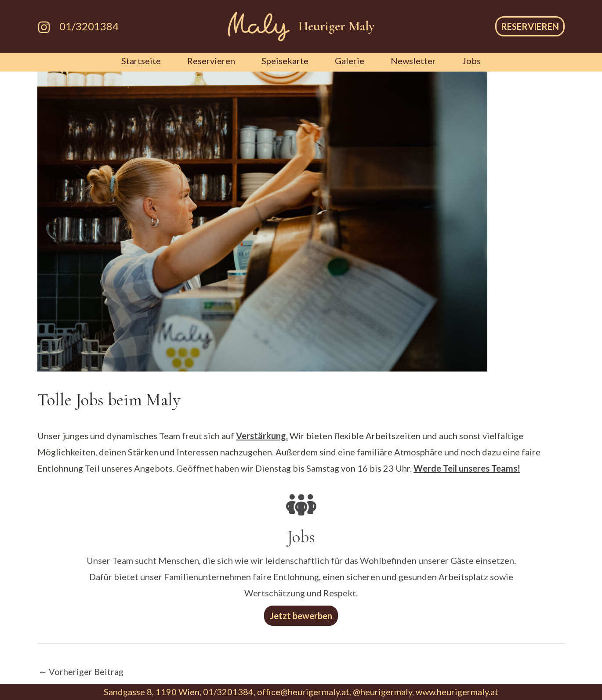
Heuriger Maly (336, 26)
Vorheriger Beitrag (81, 671)
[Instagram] (44, 27)
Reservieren (211, 61)
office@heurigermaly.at (303, 692)
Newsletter (413, 61)
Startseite (141, 61)
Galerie (350, 61)
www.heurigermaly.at (457, 692)
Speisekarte (285, 61)
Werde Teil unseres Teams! (467, 468)
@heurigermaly (383, 692)
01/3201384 (89, 26)
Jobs (471, 61)
